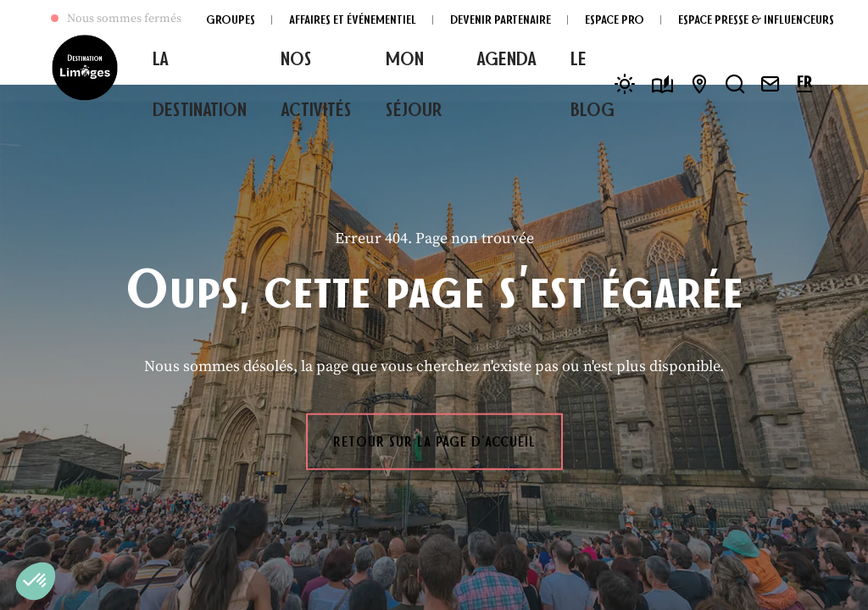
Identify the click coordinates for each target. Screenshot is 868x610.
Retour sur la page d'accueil (434, 441)
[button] (36, 581)
